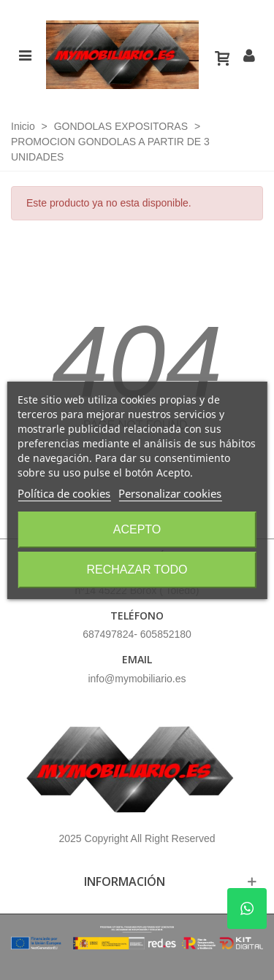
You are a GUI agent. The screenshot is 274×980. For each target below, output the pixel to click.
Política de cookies (64, 493)
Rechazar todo (137, 570)
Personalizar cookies (170, 493)
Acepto (137, 529)
